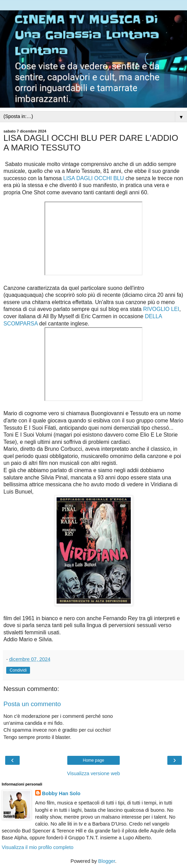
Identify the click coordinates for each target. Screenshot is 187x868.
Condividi (18, 670)
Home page (93, 760)
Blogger (107, 861)
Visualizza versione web (93, 773)
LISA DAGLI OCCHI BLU (93, 178)
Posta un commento (32, 704)
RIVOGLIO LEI (161, 309)
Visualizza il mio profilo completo (38, 847)
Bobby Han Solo (61, 793)
